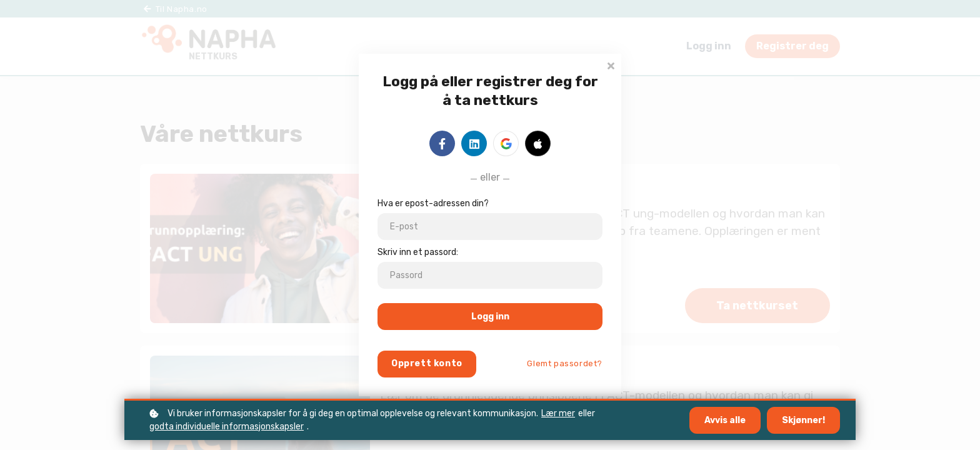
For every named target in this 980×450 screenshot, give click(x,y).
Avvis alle (725, 420)
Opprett (427, 363)
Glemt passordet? (565, 363)
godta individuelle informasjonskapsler (227, 427)
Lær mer (558, 413)
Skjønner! (803, 420)
